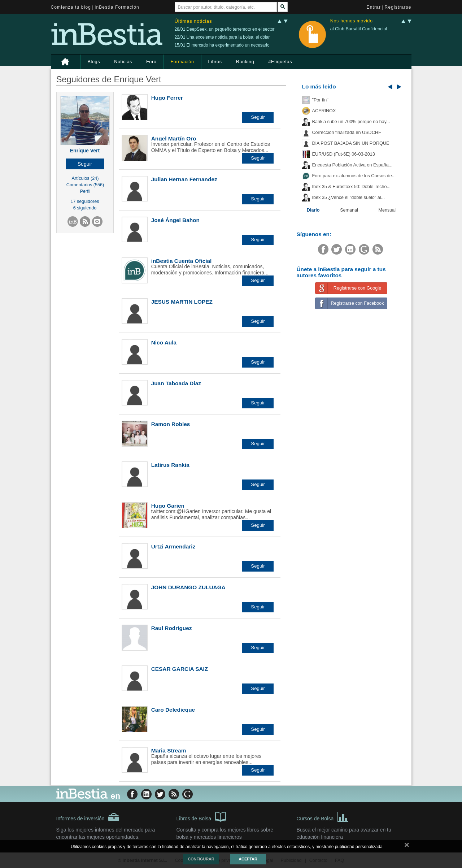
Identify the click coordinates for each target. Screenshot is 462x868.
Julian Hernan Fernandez (184, 179)
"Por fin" (320, 100)
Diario (313, 210)
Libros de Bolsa (202, 816)
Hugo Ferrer (167, 98)
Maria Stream (169, 750)
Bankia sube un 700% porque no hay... (351, 122)
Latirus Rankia (170, 465)
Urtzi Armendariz (173, 546)
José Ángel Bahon (175, 220)
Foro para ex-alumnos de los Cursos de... (354, 176)
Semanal (349, 210)
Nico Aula (164, 342)
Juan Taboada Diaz (176, 383)
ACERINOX (324, 111)
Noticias (123, 62)
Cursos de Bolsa (323, 816)
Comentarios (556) (85, 185)
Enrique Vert (85, 151)
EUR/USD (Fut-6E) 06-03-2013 (344, 154)
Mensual (387, 210)
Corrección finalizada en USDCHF (347, 133)
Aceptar (248, 859)
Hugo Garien (168, 506)
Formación (182, 62)
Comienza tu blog (71, 7)
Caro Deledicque (173, 710)
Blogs (94, 62)
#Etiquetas (280, 62)
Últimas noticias (193, 21)
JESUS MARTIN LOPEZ (182, 302)
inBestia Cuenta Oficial (182, 261)
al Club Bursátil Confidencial (359, 29)
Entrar (374, 7)
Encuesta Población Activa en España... (352, 165)
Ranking (245, 62)
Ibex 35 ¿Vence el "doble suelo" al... (348, 198)
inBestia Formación (117, 7)
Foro (151, 62)
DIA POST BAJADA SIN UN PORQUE (351, 143)
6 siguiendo (85, 208)
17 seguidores (85, 201)
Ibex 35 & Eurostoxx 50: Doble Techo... (352, 187)
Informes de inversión (88, 817)
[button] (85, 164)
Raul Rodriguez (172, 628)
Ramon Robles (171, 424)
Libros (215, 62)
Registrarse (398, 7)
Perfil (85, 191)
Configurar (201, 859)
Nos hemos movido (352, 21)
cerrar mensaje (407, 846)
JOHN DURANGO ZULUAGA (188, 587)
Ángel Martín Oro (174, 138)
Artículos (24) (85, 178)
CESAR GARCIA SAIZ (180, 669)
